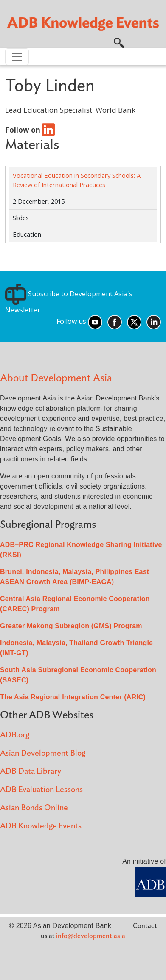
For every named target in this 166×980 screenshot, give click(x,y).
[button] (119, 42)
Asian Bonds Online (34, 808)
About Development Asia (56, 378)
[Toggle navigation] (17, 57)
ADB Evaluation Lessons (41, 790)
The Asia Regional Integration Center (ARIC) (73, 697)
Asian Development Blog (43, 753)
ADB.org (15, 735)
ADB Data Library (31, 772)
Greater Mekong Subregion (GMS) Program (71, 626)
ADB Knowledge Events (41, 826)
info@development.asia (91, 936)
